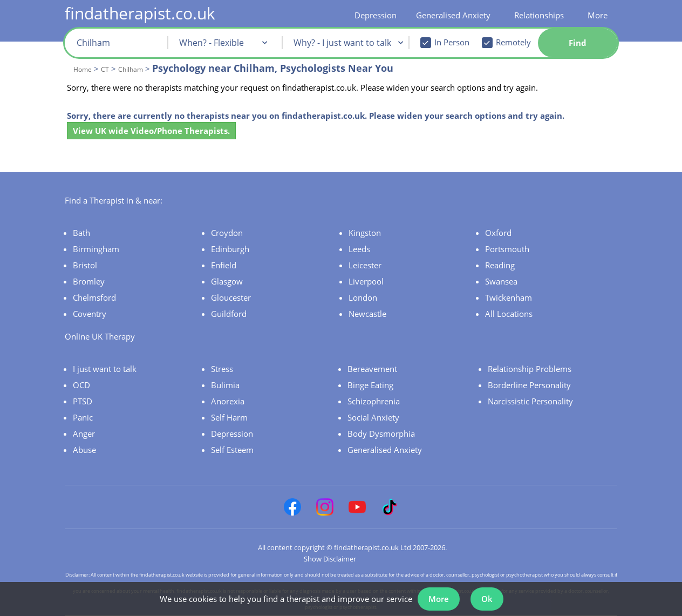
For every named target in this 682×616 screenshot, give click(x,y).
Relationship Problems (530, 369)
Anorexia (228, 401)
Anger (84, 434)
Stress (222, 369)
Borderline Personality (529, 385)
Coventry (90, 314)
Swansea (501, 281)
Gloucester (231, 297)
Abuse (84, 450)
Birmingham (96, 249)
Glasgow (227, 281)
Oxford (498, 233)
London (363, 297)
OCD (81, 385)
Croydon (227, 233)
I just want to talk (105, 369)
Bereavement (372, 369)
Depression (376, 15)
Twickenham (509, 297)
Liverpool (366, 281)
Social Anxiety (373, 417)
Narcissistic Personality (530, 401)
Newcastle (367, 314)
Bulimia (225, 385)
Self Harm (229, 417)
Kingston (365, 233)
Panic (83, 417)
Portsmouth (507, 249)
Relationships (539, 15)
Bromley (89, 281)
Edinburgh (230, 249)
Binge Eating (370, 385)
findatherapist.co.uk (140, 13)
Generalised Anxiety (453, 15)
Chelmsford (94, 297)
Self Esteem (232, 450)
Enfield (224, 265)
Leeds (359, 249)
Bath (81, 233)
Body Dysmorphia (381, 434)
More (598, 15)
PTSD (83, 401)
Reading (500, 265)
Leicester (365, 265)
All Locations (509, 314)
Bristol (85, 265)
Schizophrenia (374, 401)
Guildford (229, 314)
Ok (487, 599)
